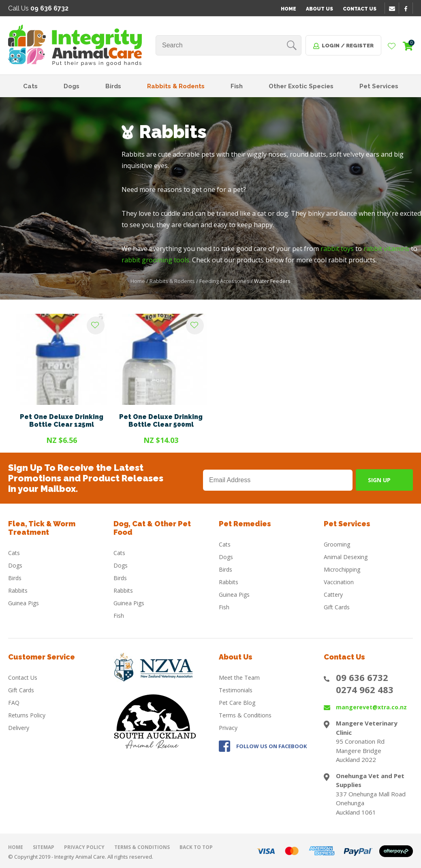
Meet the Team (239, 678)
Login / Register (348, 46)
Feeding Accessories (224, 281)
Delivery (19, 728)
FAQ (14, 703)
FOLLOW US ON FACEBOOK (271, 746)
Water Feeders (272, 281)
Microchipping (342, 569)
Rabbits (18, 590)
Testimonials (236, 690)
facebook (408, 9)
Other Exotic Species (301, 86)
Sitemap (44, 847)
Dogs (72, 86)
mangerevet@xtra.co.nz (371, 707)
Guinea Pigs (24, 603)
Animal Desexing (346, 557)
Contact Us (360, 9)
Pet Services (379, 86)
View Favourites (392, 47)
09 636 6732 (362, 677)
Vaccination (339, 582)
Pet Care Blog (237, 703)
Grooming (337, 544)
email (393, 9)
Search (292, 45)
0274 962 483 (365, 689)
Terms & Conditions (245, 715)
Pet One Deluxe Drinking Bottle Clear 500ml (161, 421)
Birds (113, 86)
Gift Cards (337, 607)
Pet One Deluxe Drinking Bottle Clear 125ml (62, 421)
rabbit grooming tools (155, 260)
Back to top (196, 847)
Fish (237, 86)
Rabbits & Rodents (176, 86)
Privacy (228, 728)
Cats (30, 86)
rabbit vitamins (386, 249)
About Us (319, 9)
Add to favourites (96, 325)
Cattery (333, 595)
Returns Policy (27, 715)
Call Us (38, 8)
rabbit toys (337, 249)
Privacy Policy (84, 847)
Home (289, 9)
